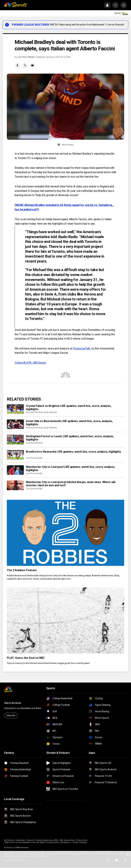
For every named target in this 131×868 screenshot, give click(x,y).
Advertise (21, 840)
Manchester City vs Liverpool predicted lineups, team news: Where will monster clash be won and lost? (71, 484)
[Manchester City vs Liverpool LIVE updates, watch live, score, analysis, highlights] (15, 470)
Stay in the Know (13, 703)
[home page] (16, 5)
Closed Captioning (44, 840)
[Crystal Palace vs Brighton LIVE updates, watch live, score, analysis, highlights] (15, 409)
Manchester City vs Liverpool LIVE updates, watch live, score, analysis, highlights (71, 469)
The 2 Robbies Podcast (22, 570)
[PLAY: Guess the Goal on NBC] (65, 620)
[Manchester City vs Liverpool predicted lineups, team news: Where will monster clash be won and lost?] (15, 485)
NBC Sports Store (67, 840)
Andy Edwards (50, 412)
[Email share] (32, 65)
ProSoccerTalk (81, 349)
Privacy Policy (53, 842)
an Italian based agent (55, 219)
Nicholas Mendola (34, 412)
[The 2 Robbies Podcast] (65, 533)
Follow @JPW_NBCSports (30, 363)
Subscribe (11, 715)
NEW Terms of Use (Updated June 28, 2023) (24, 842)
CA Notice (65, 842)
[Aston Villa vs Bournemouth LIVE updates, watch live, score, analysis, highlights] (15, 424)
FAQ (56, 840)
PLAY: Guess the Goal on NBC (26, 658)
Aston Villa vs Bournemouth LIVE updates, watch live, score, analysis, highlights (69, 423)
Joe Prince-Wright (26, 57)
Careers (30, 840)
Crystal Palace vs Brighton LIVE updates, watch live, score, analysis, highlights (69, 408)
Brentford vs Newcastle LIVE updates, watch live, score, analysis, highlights (74, 452)
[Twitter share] (25, 65)
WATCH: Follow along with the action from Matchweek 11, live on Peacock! (87, 25)
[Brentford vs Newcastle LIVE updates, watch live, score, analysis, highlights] (15, 455)
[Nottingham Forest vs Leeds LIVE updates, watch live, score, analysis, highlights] (15, 439)
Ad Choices (9, 840)
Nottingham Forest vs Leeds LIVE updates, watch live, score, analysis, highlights (70, 438)
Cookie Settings (79, 842)
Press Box (82, 840)
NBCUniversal (22, 848)
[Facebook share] (17, 65)
